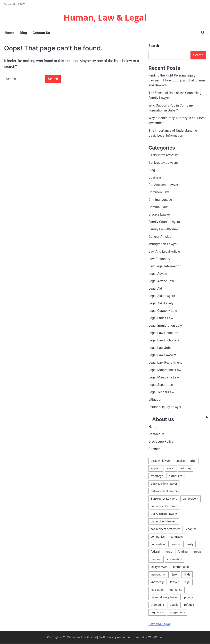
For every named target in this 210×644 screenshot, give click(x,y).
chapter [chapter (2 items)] (191, 529)
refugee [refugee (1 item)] (189, 605)
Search (154, 46)
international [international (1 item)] (181, 567)
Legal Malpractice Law (165, 370)
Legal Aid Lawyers (162, 296)
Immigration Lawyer (163, 244)
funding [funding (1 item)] (183, 552)
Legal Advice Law (161, 281)
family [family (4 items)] (189, 545)
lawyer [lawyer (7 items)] (174, 583)
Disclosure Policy (161, 442)
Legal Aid (155, 289)
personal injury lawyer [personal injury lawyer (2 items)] (165, 598)
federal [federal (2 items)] (155, 552)
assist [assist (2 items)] (171, 469)
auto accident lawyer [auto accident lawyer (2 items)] (164, 484)
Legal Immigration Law (165, 326)
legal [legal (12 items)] (187, 583)
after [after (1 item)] (193, 461)
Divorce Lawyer (160, 215)
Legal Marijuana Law (164, 378)
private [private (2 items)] (189, 598)
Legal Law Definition (163, 333)
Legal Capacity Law (163, 311)
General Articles (160, 237)
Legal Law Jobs (160, 348)
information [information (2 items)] (175, 560)
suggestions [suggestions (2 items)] (177, 613)
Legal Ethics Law (161, 319)
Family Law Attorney (163, 230)
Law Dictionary (159, 259)
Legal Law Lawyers (162, 356)
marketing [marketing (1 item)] (176, 590)
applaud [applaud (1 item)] (156, 469)
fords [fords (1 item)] (169, 552)
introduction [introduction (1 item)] (159, 575)
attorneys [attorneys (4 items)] (157, 476)
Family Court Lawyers (164, 222)
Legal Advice (158, 274)
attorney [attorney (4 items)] (186, 469)
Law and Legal (159, 625)
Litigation (155, 400)
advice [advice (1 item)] (180, 461)
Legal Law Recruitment (165, 363)
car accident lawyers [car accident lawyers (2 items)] (164, 522)
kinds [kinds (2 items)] (187, 575)
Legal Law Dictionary (164, 341)
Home (9, 33)
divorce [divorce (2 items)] (175, 545)
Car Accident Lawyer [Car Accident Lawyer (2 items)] (164, 514)
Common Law (159, 193)
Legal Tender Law (161, 393)
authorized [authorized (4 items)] (176, 476)
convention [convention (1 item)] (158, 545)
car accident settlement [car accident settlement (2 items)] (166, 529)
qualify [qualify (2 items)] (174, 605)
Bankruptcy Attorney (163, 156)
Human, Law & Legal (105, 18)
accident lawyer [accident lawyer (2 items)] (161, 461)
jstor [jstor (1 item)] (175, 575)
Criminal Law (158, 207)
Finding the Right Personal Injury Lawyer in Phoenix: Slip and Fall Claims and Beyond (177, 81)
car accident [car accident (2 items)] (191, 499)
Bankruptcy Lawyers (163, 163)
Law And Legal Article (164, 252)
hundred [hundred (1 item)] (156, 560)
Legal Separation (161, 385)
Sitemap (155, 449)
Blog (23, 33)
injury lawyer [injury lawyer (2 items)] (159, 567)
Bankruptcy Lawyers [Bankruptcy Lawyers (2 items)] (164, 499)
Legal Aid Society (161, 304)
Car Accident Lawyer (163, 185)
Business (155, 178)
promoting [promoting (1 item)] (157, 605)
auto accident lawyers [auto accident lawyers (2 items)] (165, 492)
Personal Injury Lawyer (165, 407)
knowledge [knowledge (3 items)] (158, 583)
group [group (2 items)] (197, 552)
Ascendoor (124, 638)
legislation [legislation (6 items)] (157, 590)
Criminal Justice (160, 200)
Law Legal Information (165, 267)
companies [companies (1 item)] (158, 537)
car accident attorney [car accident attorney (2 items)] (164, 507)
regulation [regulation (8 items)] (157, 613)
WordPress (155, 638)
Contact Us (40, 33)
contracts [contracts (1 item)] (177, 537)
